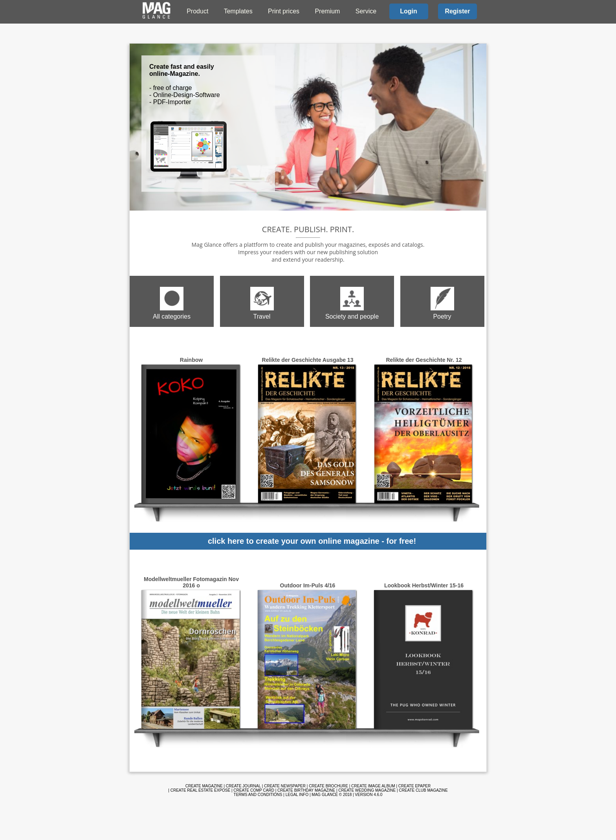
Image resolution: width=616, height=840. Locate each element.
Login (409, 11)
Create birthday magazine (306, 790)
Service (366, 11)
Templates (238, 11)
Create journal (243, 786)
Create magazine (204, 786)
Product (197, 11)
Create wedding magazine (367, 790)
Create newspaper (285, 786)
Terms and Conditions (258, 795)
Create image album (373, 786)
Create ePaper (414, 786)
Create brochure (328, 786)
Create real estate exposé (200, 790)
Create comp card (254, 790)
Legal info (297, 795)
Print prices (284, 11)
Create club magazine (423, 790)
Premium (327, 11)
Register (457, 11)
